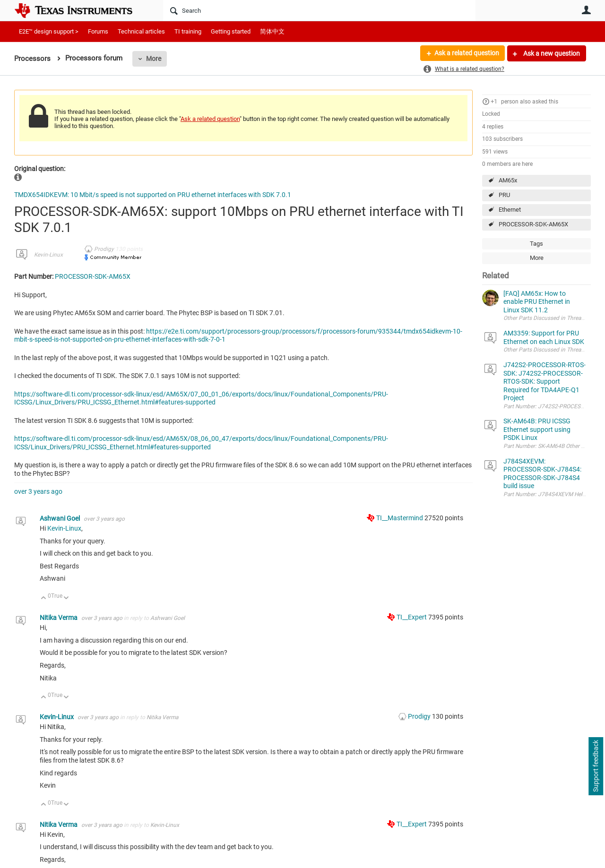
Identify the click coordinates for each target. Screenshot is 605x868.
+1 (494, 101)
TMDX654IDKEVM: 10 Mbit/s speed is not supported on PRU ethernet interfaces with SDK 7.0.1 (153, 195)
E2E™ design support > (49, 31)
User (586, 10)
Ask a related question (466, 53)
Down (66, 598)
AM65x (508, 180)
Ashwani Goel (60, 518)
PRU (504, 195)
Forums (98, 31)
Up (44, 598)
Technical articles (141, 31)
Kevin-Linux (48, 255)
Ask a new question (551, 53)
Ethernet (510, 210)
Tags (536, 244)
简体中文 (272, 31)
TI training (188, 31)
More (154, 59)
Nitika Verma (59, 618)
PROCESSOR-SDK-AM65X (533, 224)
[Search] (319, 10)
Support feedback (596, 766)
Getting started (231, 31)
